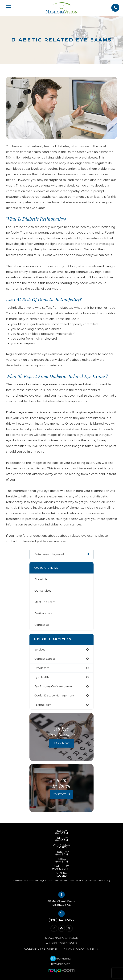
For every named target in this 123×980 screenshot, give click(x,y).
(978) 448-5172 (61, 920)
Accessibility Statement (42, 949)
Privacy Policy (74, 949)
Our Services (43, 591)
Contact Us (42, 625)
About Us (41, 579)
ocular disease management (54, 695)
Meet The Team (45, 602)
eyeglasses (42, 668)
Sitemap (93, 949)
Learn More (61, 743)
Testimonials (43, 613)
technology (43, 705)
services (40, 650)
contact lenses (45, 659)
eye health (42, 677)
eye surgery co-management (55, 686)
